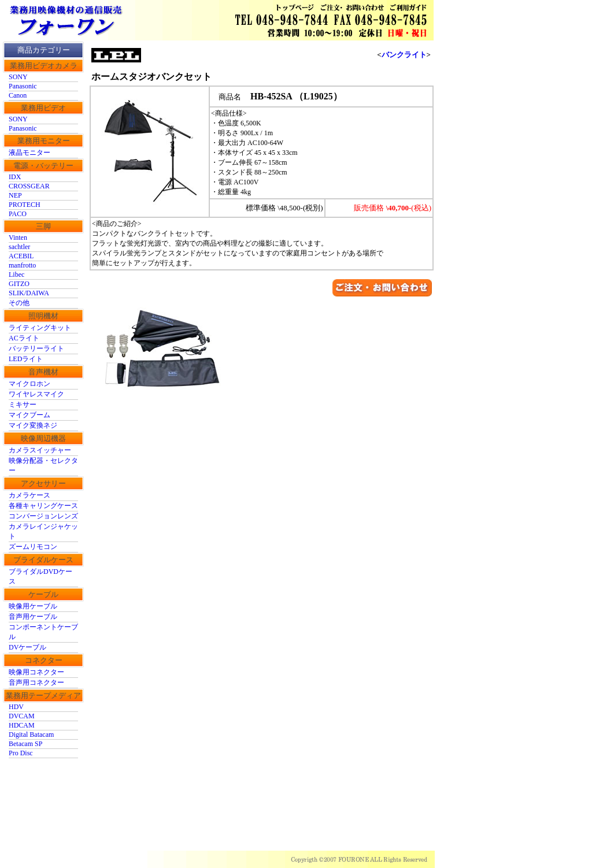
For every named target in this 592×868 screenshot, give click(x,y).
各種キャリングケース (43, 506)
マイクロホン (29, 384)
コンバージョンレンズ (43, 516)
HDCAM (22, 725)
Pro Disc (21, 753)
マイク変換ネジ (33, 425)
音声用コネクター (36, 682)
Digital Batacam (31, 735)
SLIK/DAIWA (29, 293)
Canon (18, 95)
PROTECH (25, 205)
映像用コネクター (36, 672)
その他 (19, 303)
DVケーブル (27, 647)
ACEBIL (21, 256)
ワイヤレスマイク (36, 394)
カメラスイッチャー (40, 450)
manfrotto (22, 265)
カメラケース (29, 495)
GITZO (19, 284)
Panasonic (23, 86)
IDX (15, 177)
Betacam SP (25, 744)
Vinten (18, 238)
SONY (18, 77)
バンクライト (404, 55)
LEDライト (26, 359)
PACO (18, 214)
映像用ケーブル (33, 606)
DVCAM (22, 716)
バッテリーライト (36, 348)
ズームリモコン (33, 547)
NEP (15, 195)
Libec (16, 275)
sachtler (19, 247)
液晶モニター (29, 153)
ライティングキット (40, 328)
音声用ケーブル (33, 617)
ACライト (24, 338)
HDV (16, 707)
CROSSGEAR (29, 186)
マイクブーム (29, 415)
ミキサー (23, 405)
